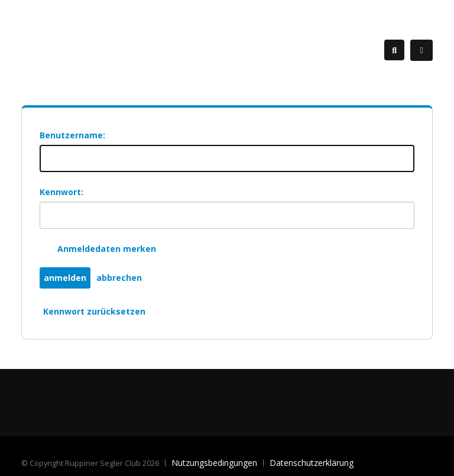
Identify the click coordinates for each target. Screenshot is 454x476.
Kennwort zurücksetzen (94, 311)
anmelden (65, 278)
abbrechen (119, 278)
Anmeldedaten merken (107, 249)
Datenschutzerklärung (312, 463)
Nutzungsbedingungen (214, 463)
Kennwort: (61, 192)
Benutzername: (72, 135)
